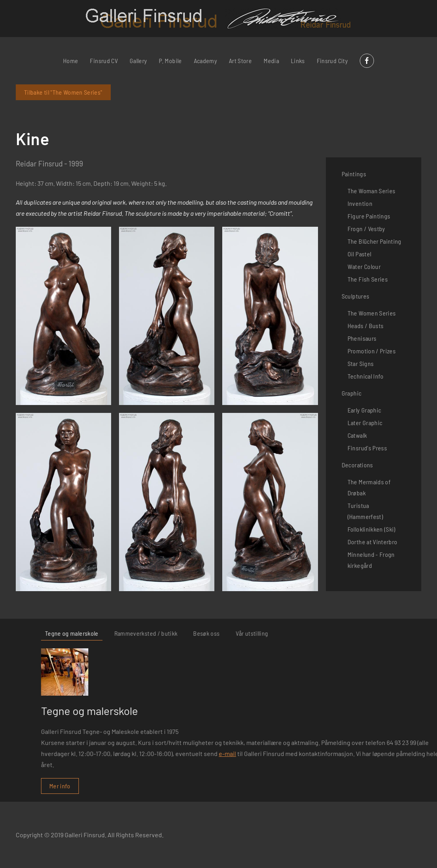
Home (71, 61)
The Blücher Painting (375, 241)
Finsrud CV (104, 61)
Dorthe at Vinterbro (373, 542)
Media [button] (271, 61)
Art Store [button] (240, 61)
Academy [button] (205, 61)
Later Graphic (365, 423)
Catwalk (357, 435)
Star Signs (361, 363)
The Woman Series (372, 191)
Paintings (354, 174)
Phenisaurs (362, 338)
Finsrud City (332, 61)
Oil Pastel (360, 254)
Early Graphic (364, 410)
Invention (360, 203)
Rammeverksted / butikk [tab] (382, 633)
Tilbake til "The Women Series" (63, 92)
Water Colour (364, 266)
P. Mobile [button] (170, 61)
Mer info (296, 786)
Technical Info (366, 376)
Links (298, 61)
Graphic (351, 393)
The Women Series (372, 313)
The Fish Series (368, 279)
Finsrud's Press (367, 448)
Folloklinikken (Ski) (372, 529)
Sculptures (356, 296)
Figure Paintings (369, 216)
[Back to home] (219, 19)
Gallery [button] (138, 61)
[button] (63, 316)
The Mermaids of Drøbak (369, 487)
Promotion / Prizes (372, 351)
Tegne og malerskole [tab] (308, 633)
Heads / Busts (366, 326)
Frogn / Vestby (366, 229)
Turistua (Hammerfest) (365, 511)
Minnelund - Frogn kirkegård (371, 560)
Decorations (357, 465)
